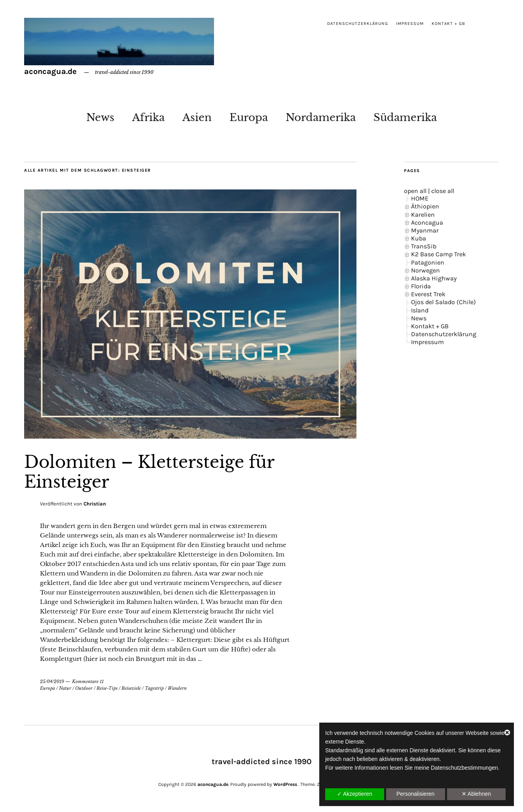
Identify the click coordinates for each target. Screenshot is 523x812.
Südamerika (405, 117)
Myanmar (425, 230)
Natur (65, 688)
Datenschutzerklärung (358, 24)
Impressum (410, 24)
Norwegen (425, 270)
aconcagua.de (50, 71)
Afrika (148, 117)
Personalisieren (416, 794)
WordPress (285, 784)
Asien (197, 117)
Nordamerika (321, 117)
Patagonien (428, 262)
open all (415, 191)
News (100, 117)
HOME (420, 198)
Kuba (419, 238)
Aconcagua (427, 222)
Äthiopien (425, 206)
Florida (421, 286)
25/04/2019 (52, 681)
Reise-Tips (107, 688)
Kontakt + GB (448, 24)
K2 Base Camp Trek (439, 254)
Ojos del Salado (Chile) (443, 302)
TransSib (424, 246)
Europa (249, 117)
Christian (95, 504)
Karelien (423, 215)
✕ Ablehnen (476, 794)
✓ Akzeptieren (355, 794)
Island (420, 310)
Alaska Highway (434, 278)
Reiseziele (131, 688)
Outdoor (84, 688)
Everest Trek (428, 294)
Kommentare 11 (88, 681)
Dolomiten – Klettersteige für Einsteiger (149, 472)
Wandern (177, 688)
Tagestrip (154, 688)
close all (443, 191)
